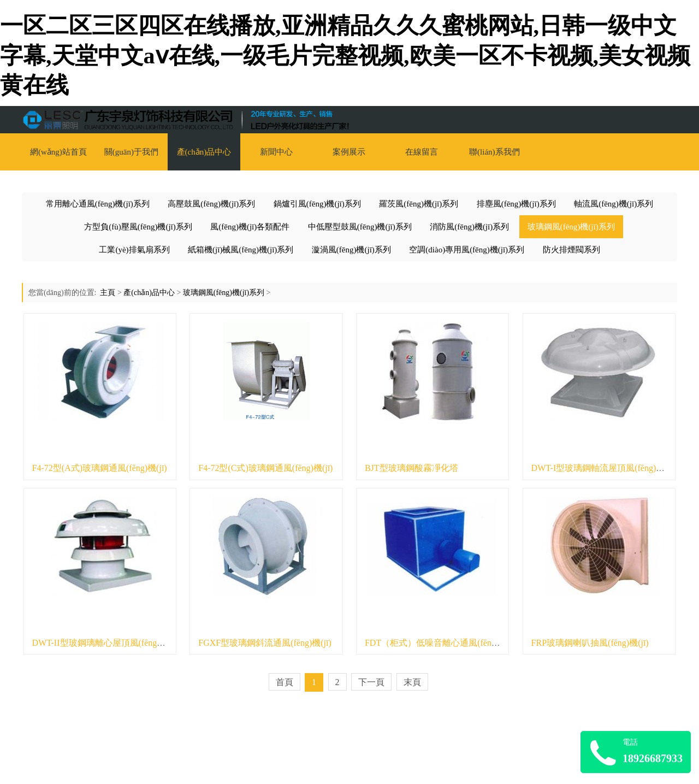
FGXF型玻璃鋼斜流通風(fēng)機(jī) (265, 643)
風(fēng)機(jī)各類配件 (250, 227)
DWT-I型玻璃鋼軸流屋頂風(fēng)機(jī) (603, 468)
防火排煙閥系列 (571, 250)
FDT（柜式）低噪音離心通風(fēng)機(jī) (442, 643)
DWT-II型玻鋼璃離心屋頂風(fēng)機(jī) (106, 643)
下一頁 (371, 682)
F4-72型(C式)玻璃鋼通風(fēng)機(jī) (265, 468)
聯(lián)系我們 (494, 152)
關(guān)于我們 (131, 152)
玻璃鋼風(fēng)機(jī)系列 (571, 227)
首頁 (285, 682)
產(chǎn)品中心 (204, 152)
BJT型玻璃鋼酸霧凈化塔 (411, 468)
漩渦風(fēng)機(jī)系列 (351, 250)
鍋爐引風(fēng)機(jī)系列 (317, 204)
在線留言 (422, 152)
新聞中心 (276, 152)
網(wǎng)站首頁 (58, 152)
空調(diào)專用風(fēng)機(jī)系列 (467, 250)
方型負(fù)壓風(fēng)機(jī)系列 (138, 227)
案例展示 (349, 152)
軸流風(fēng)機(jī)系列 (614, 204)
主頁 (108, 293)
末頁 (412, 682)
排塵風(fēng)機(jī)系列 (516, 204)
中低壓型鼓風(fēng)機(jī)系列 (360, 227)
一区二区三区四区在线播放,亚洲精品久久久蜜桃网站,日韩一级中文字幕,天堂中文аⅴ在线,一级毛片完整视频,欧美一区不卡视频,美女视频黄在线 (345, 55)
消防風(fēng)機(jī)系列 (469, 227)
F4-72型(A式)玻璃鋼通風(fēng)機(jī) (100, 468)
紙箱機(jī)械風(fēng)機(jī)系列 (241, 250)
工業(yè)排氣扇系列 (134, 250)
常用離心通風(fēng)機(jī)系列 (98, 204)
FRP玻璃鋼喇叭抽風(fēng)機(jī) (590, 643)
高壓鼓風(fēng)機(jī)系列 (211, 204)
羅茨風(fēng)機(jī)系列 (419, 204)
